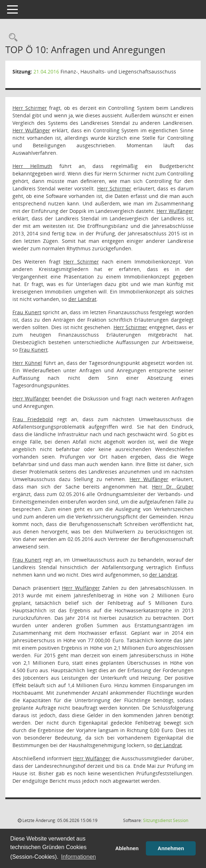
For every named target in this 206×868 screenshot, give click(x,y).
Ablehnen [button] (127, 848)
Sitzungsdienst (166, 820)
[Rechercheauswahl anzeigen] (11, 38)
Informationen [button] (79, 857)
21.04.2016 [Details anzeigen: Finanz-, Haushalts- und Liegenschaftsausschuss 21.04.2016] (46, 72)
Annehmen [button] (171, 848)
